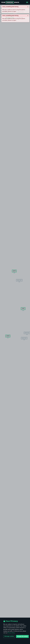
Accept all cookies (22, 636)
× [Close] (28, 7)
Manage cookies (9, 636)
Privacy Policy (11, 633)
